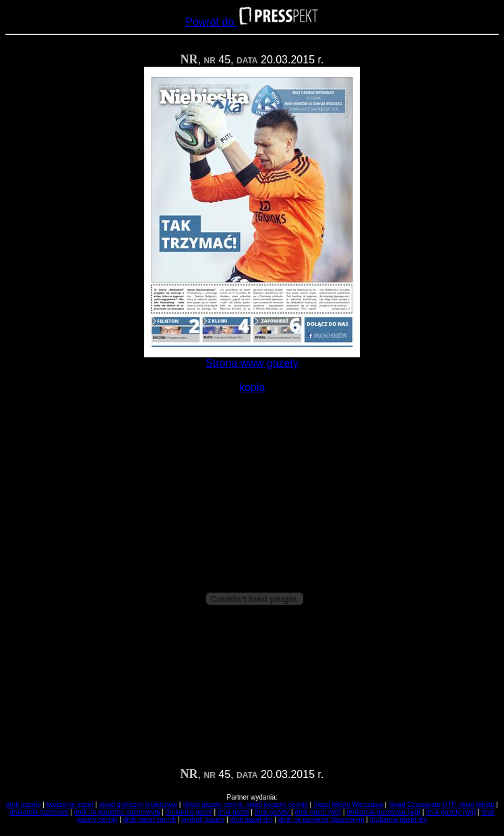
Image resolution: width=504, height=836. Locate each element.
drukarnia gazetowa (39, 812)
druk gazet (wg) (318, 812)
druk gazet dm (251, 819)
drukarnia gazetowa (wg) (384, 812)
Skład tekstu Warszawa (348, 805)
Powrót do (252, 22)
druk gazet (233, 812)
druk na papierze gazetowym (117, 812)
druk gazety (24, 805)
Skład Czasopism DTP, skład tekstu (442, 805)
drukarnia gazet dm (399, 819)
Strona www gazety (252, 363)
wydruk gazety (203, 819)
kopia (252, 387)
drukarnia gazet (189, 812)
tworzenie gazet (70, 805)
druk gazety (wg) (451, 812)
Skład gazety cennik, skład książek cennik (245, 805)
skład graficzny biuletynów (138, 805)
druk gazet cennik (150, 819)
